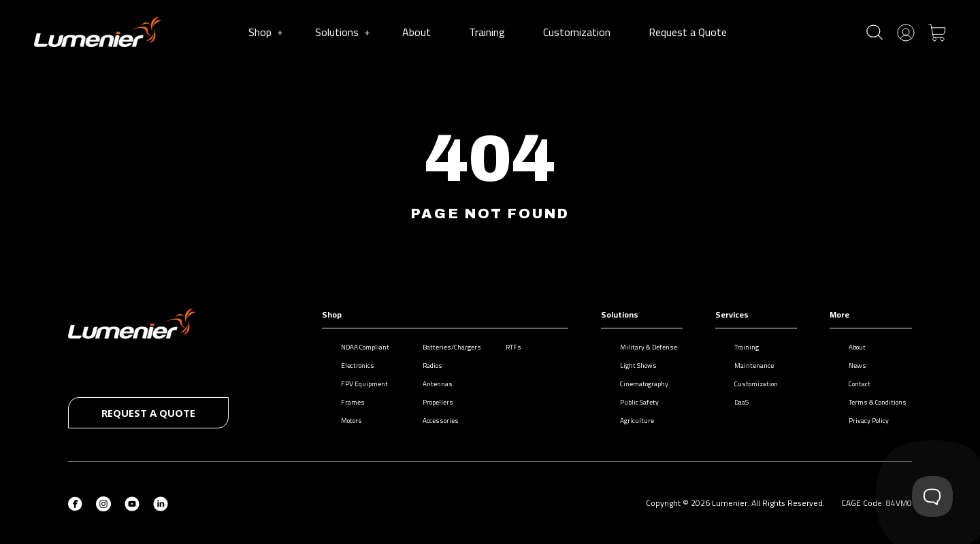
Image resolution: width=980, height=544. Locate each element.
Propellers (431, 402)
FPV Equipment (358, 384)
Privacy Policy (862, 421)
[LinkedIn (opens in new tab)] (161, 503)
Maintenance (747, 365)
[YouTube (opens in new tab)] (132, 503)
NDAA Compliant (358, 347)
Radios (426, 365)
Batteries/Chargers (445, 347)
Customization (579, 32)
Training (490, 32)
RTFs (507, 347)
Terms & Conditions (871, 402)
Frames (346, 402)
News (851, 365)
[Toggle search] (875, 32)
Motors (345, 421)
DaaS (735, 402)
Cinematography (637, 384)
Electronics (351, 365)
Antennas (431, 384)
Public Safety (633, 402)
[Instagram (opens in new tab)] (103, 503)
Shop (265, 32)
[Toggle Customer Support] (932, 496)
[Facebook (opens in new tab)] (75, 503)
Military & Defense (642, 347)
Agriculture (630, 421)
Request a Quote (690, 32)
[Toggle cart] (937, 31)
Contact (853, 384)
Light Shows (632, 365)
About (419, 32)
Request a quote (148, 413)
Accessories (434, 421)
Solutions (342, 32)
